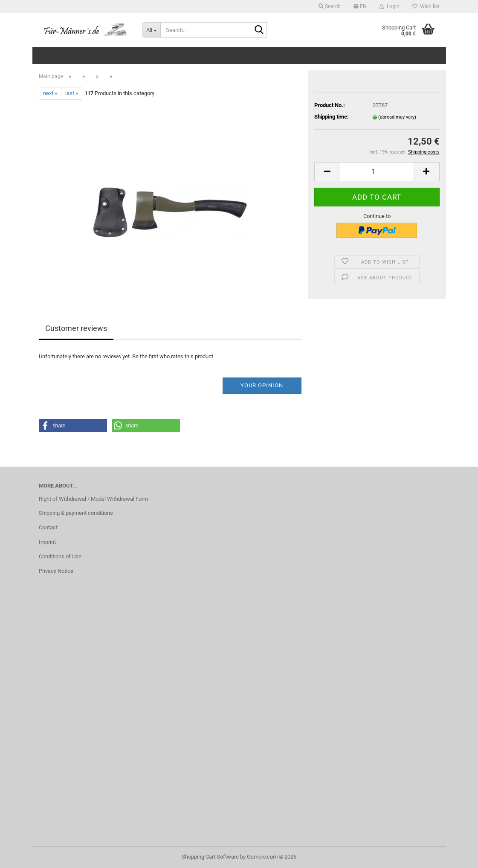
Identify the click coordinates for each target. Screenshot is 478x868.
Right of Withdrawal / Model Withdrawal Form (93, 499)
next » (50, 93)
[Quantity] (377, 172)
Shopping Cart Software (210, 857)
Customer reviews (76, 328)
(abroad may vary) (397, 117)
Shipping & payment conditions (76, 513)
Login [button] (390, 6)
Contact (48, 527)
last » (72, 93)
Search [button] (330, 6)
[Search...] (151, 30)
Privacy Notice (56, 571)
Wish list (426, 6)
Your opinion (262, 385)
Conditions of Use (60, 556)
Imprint (47, 542)
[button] (360, 6)
